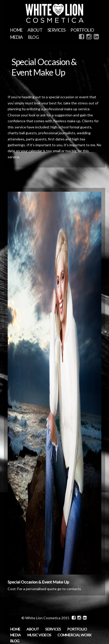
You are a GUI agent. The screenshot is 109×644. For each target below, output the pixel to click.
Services (57, 30)
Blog (33, 37)
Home (16, 30)
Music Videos (39, 635)
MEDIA (17, 37)
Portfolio (82, 30)
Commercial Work (75, 635)
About (35, 30)
